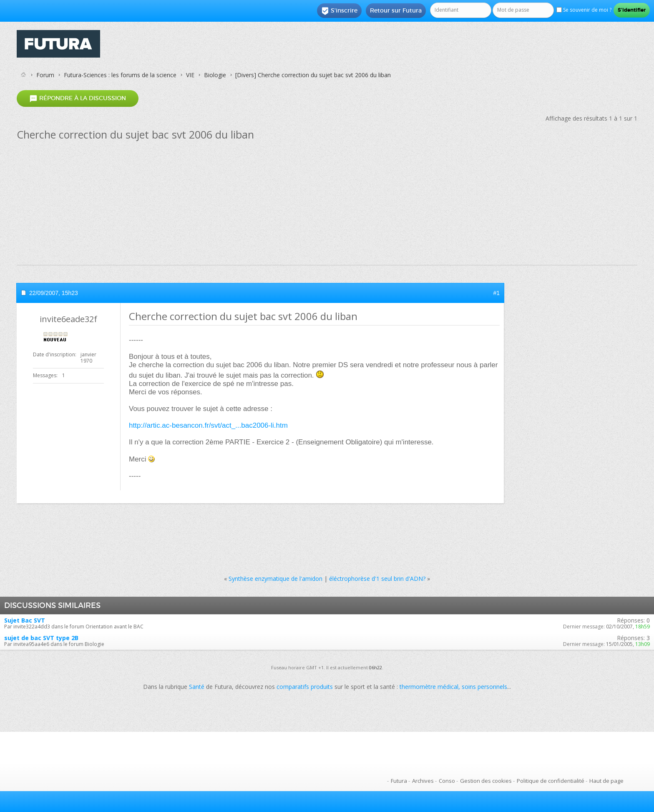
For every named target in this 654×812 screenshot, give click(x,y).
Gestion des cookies (486, 781)
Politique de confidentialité (551, 781)
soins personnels (484, 687)
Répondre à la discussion (78, 98)
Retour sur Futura (396, 10)
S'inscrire (339, 11)
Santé (197, 687)
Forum (45, 75)
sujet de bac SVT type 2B (41, 638)
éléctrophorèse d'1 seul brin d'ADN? (377, 579)
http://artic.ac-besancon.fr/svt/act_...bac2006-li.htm (208, 425)
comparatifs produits (305, 687)
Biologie (215, 75)
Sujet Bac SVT (25, 620)
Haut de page (606, 781)
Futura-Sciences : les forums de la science (120, 75)
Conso (447, 781)
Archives (423, 781)
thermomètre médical (429, 687)
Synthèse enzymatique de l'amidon (275, 579)
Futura (399, 781)
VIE (190, 75)
